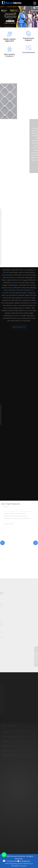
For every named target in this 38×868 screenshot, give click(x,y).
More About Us (19, 287)
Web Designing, (11, 863)
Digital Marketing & (25, 863)
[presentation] (2, 543)
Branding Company (19, 866)
